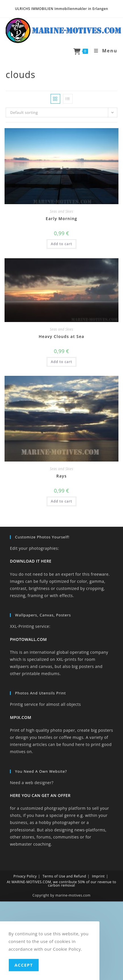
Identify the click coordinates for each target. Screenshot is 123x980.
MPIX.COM (21, 717)
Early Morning (61, 219)
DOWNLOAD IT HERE (31, 561)
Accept (24, 965)
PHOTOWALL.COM (28, 639)
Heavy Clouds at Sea (61, 336)
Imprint (98, 876)
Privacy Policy (25, 876)
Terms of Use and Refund (64, 876)
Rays (61, 476)
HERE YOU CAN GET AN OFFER (40, 795)
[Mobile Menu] (104, 51)
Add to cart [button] (61, 244)
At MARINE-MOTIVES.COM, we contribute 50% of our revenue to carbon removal (61, 884)
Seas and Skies (61, 211)
